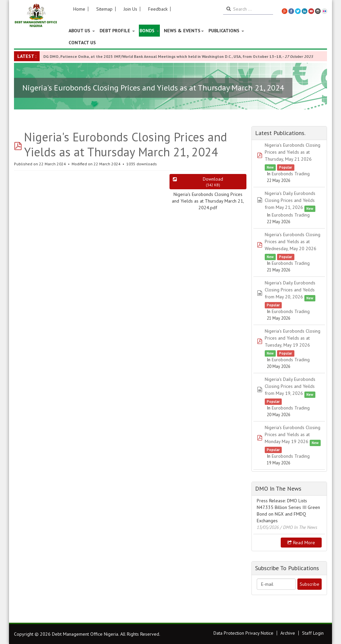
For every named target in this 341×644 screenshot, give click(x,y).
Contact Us (82, 43)
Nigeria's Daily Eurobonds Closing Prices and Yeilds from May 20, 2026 (290, 290)
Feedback (158, 9)
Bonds (149, 31)
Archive (288, 633)
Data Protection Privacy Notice (243, 633)
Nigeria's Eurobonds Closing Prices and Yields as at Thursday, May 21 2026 (293, 152)
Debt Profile (117, 31)
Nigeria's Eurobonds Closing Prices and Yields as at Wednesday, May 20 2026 (293, 241)
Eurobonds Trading (291, 174)
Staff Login (313, 633)
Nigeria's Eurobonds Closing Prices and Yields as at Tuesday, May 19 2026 (293, 338)
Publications (226, 31)
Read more (301, 543)
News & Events (184, 31)
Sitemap (104, 9)
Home (79, 9)
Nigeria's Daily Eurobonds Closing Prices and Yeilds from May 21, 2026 (290, 200)
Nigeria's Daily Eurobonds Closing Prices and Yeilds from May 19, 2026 (290, 386)
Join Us (130, 9)
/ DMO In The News (299, 527)
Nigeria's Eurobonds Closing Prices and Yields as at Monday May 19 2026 (293, 434)
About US (82, 31)
